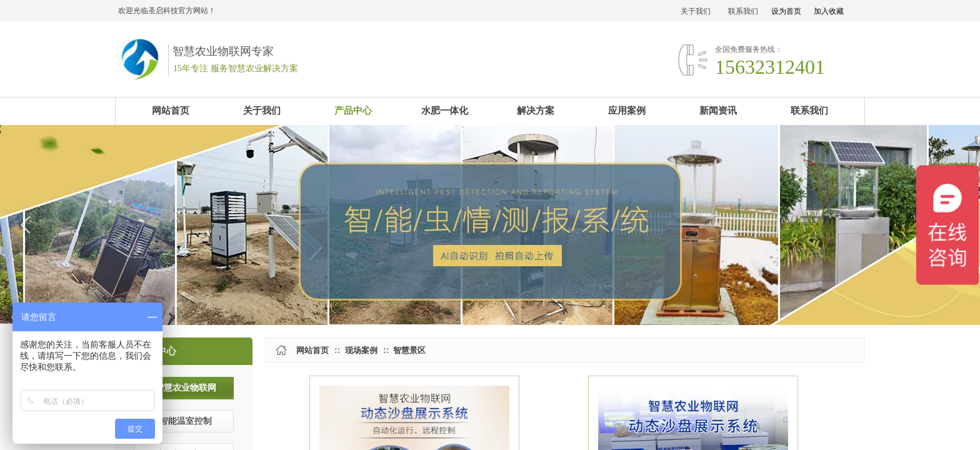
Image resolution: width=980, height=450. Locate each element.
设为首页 (786, 11)
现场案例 (361, 350)
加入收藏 (829, 11)
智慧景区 (409, 350)
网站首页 (312, 350)
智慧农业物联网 (186, 388)
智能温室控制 (186, 421)
